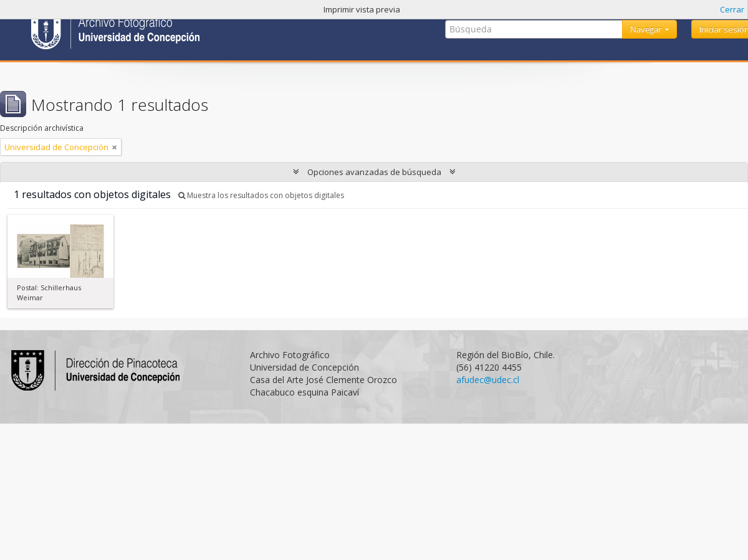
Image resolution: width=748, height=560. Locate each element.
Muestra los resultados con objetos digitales (261, 195)
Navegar (647, 29)
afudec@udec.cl (488, 380)
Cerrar (732, 9)
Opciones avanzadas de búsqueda (374, 172)
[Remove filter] (115, 147)
